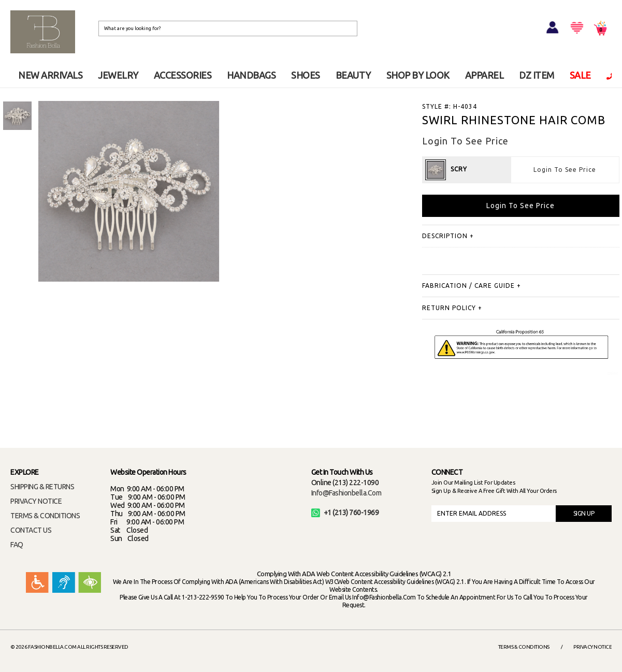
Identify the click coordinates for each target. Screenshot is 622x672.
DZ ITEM (537, 75)
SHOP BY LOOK (418, 75)
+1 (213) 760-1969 (345, 513)
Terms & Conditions (524, 647)
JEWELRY (118, 75)
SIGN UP (584, 513)
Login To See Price (565, 170)
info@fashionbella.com (346, 493)
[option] (17, 116)
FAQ (17, 545)
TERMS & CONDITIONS (45, 516)
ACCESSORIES (183, 75)
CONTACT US (31, 530)
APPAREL (484, 75)
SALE (580, 75)
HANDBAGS (251, 75)
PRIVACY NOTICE (36, 501)
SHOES (306, 75)
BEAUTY (353, 75)
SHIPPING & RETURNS (42, 487)
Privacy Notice (592, 647)
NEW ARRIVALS (50, 75)
